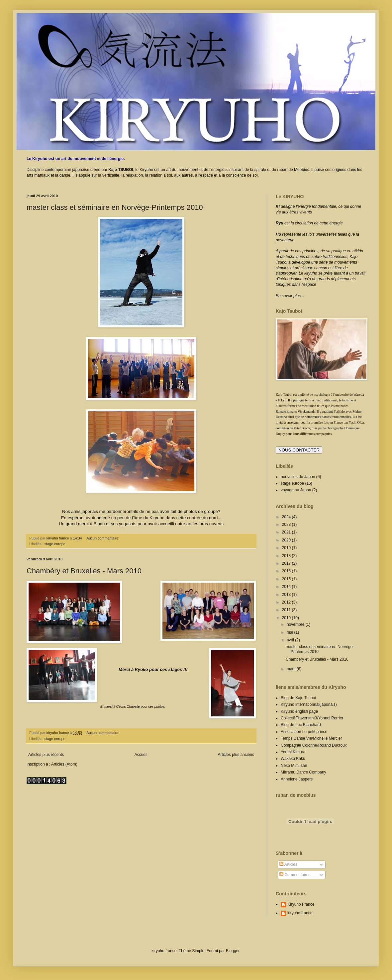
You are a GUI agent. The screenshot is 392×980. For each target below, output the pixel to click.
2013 (287, 595)
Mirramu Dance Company (303, 772)
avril (291, 640)
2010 (287, 618)
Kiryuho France (301, 904)
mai (291, 632)
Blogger (233, 951)
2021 (287, 532)
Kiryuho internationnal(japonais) (309, 704)
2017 (287, 563)
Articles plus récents (46, 755)
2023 (287, 525)
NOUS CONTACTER (299, 450)
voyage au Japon (296, 490)
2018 (287, 556)
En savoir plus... (290, 296)
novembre (296, 624)
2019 (287, 548)
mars (292, 669)
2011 (287, 610)
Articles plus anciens (236, 755)
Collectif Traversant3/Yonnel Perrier (312, 718)
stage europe (55, 544)
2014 (287, 587)
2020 (287, 540)
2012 (287, 602)
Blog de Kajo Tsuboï (298, 698)
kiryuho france (300, 913)
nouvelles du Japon (298, 477)
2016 (287, 571)
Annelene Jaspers (297, 779)
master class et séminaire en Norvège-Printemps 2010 (115, 207)
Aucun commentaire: (103, 538)
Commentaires (295, 875)
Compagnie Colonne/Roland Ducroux (314, 745)
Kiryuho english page (299, 711)
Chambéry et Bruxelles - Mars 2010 (84, 571)
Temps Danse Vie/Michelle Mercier (311, 738)
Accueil (141, 755)
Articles (288, 864)
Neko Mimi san (294, 766)
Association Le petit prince (304, 732)
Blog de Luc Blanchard (301, 725)
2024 (287, 517)
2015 (287, 579)
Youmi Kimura (293, 752)
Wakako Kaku (293, 759)
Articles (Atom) (64, 764)
